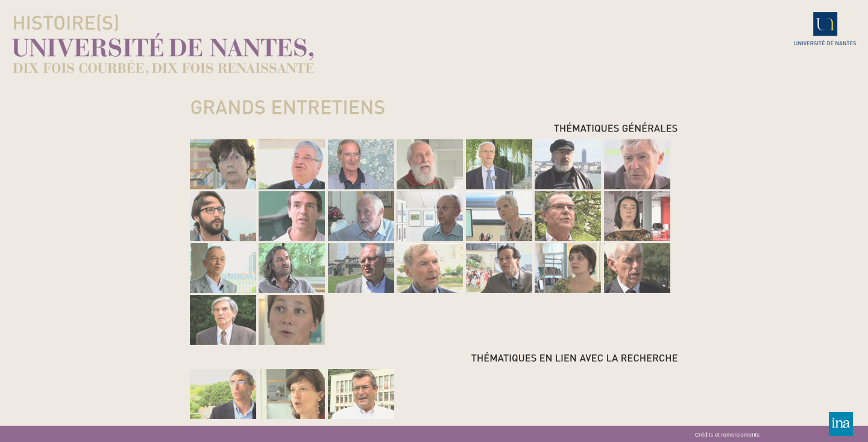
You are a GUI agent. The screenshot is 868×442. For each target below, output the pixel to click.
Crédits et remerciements (727, 435)
